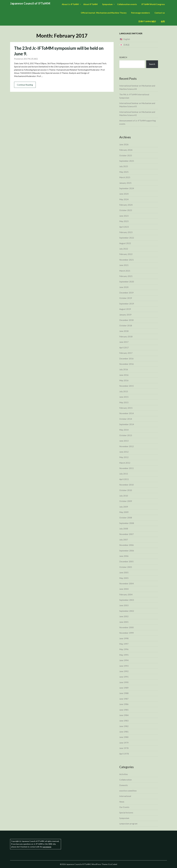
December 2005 (126, 561)
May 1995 (124, 655)
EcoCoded (113, 864)
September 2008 (127, 523)
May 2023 (124, 221)
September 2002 (127, 611)
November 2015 (127, 386)
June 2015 (124, 397)
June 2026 (124, 144)
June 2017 (124, 342)
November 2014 (127, 413)
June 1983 (124, 721)
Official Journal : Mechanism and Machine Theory (104, 13)
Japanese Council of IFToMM (30, 3)
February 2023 (126, 232)
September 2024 (127, 188)
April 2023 (124, 227)
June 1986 (124, 704)
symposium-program (128, 824)
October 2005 (126, 567)
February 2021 (126, 276)
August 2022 (125, 243)
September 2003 (127, 600)
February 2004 (126, 594)
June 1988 (124, 693)
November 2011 (127, 468)
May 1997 (124, 644)
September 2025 (127, 161)
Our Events (124, 807)
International (125, 796)
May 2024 (124, 199)
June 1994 (124, 660)
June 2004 (124, 589)
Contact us (160, 13)
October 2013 (126, 435)
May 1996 (124, 649)
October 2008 (126, 518)
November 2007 (127, 534)
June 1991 (124, 677)
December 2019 (126, 293)
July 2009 (124, 507)
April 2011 (124, 479)
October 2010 (126, 490)
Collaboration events (127, 4)
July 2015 (124, 391)
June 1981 (124, 732)
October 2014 (126, 419)
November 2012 (127, 446)
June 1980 (124, 737)
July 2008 (124, 529)
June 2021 (124, 265)
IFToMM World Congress (153, 4)
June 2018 (124, 331)
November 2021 (127, 260)
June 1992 (124, 671)
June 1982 (124, 726)
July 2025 (124, 166)
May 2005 (124, 578)
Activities (124, 774)
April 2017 (124, 348)
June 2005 (124, 572)
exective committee (128, 791)
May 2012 (124, 457)
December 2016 (126, 359)
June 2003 (124, 605)
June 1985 (124, 710)
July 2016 (124, 369)
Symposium (107, 4)
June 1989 (124, 688)
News (122, 802)
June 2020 (124, 287)
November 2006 (127, 545)
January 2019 (125, 315)
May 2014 (124, 430)
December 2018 (126, 320)
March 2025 (125, 177)
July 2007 (124, 540)
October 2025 (126, 155)
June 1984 (124, 715)
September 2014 (127, 424)
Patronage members (141, 13)
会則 (163, 21)
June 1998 (124, 638)
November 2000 (127, 627)
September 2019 (127, 304)
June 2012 (124, 452)
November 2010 (127, 485)
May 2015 (124, 402)
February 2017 (126, 353)
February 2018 (126, 337)
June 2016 (124, 375)
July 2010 (124, 496)
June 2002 (124, 616)
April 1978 (124, 754)
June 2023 (124, 216)
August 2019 (125, 309)
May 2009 (124, 512)
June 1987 (124, 699)
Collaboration (126, 780)
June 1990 (124, 682)
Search (123, 57)
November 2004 (127, 583)
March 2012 (125, 463)
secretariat (47, 847)
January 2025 (125, 183)
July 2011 (124, 474)
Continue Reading (25, 85)
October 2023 (126, 210)
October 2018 (126, 325)
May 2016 (124, 380)
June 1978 (124, 748)
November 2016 (127, 364)
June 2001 (124, 622)
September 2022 (127, 238)
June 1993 (124, 666)
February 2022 (126, 254)
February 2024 (126, 205)
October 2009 (126, 501)
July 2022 (124, 249)
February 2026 (126, 150)
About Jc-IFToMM (70, 4)
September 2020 (127, 282)
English (127, 39)
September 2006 (127, 551)
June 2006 (124, 556)
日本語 (126, 45)
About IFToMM (90, 4)
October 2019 (126, 298)
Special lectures (126, 813)
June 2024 (124, 194)
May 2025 (124, 172)
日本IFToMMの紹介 (147, 21)
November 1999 (127, 633)
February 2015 (126, 408)
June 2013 (124, 441)
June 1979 (124, 743)
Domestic (124, 785)
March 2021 (125, 271)
